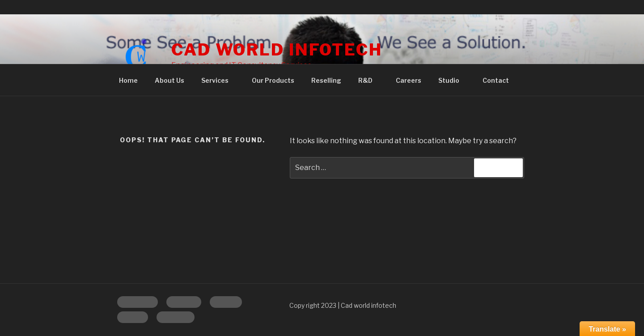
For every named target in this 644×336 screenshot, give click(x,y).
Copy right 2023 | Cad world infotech (343, 305)
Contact (496, 80)
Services (219, 80)
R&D (370, 80)
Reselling (326, 80)
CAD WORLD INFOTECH (277, 50)
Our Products (273, 80)
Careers (409, 80)
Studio (453, 80)
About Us (169, 80)
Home (128, 80)
